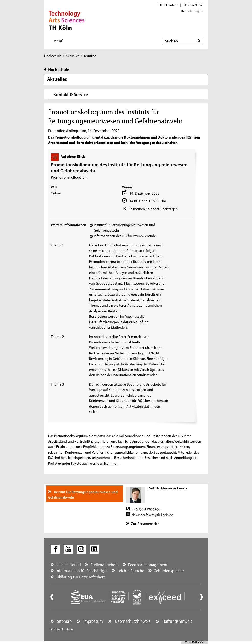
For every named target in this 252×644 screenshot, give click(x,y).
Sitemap (64, 621)
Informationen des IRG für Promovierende (125, 236)
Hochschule (53, 56)
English (199, 11)
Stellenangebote (105, 564)
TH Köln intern (168, 5)
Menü (58, 41)
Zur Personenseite (145, 524)
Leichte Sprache (131, 571)
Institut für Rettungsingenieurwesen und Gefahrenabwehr (124, 227)
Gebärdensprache (169, 571)
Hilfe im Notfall (194, 5)
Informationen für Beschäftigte (82, 571)
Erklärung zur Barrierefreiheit (80, 577)
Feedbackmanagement (148, 564)
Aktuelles (72, 56)
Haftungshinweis (177, 621)
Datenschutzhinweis (132, 621)
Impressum (93, 621)
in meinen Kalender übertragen (153, 209)
